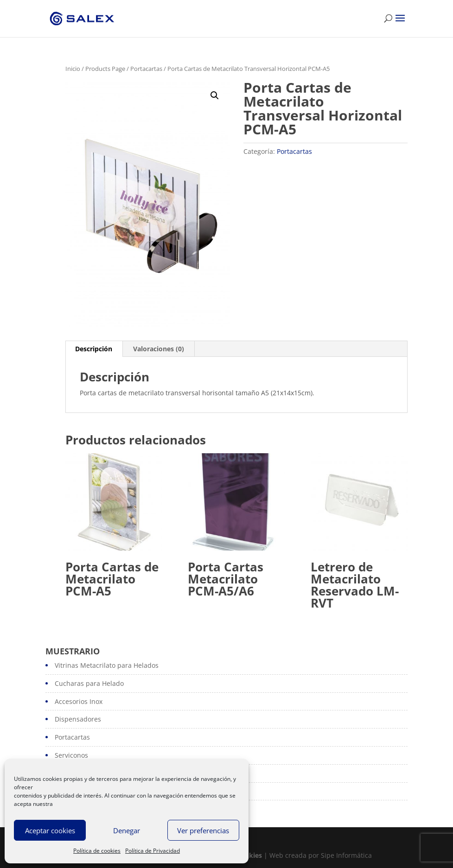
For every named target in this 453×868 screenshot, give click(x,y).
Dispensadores (78, 719)
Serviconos (71, 755)
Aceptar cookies (50, 830)
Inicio (73, 69)
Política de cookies (97, 851)
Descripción (94, 349)
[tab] (94, 349)
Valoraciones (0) (159, 349)
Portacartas (146, 69)
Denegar (127, 830)
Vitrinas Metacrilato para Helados (107, 665)
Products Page (105, 69)
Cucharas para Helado (89, 683)
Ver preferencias (203, 830)
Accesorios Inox (79, 701)
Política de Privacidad (153, 851)
